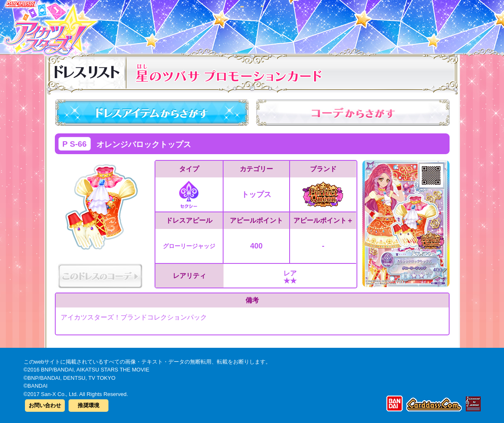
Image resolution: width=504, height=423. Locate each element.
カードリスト (199, 25)
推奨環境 (89, 405)
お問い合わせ (45, 405)
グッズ (305, 25)
